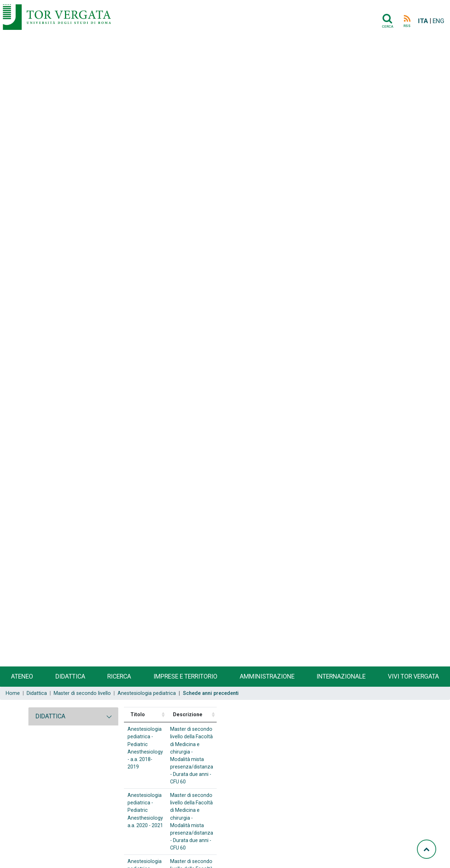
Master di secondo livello (82, 693)
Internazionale (341, 676)
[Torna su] (427, 849)
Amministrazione (267, 676)
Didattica (70, 676)
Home (13, 693)
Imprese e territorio (185, 676)
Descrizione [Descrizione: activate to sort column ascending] (259, 714)
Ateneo (22, 676)
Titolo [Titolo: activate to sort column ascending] (138, 714)
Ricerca (119, 676)
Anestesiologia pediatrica (147, 693)
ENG (438, 21)
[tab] (73, 716)
